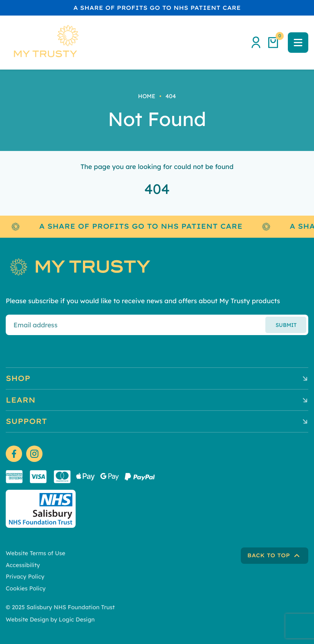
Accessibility (23, 565)
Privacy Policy (25, 576)
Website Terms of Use (36, 553)
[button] (298, 43)
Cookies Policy (26, 588)
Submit (286, 325)
